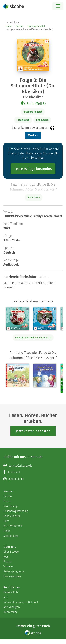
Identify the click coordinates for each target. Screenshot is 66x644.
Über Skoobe (11, 552)
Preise (7, 501)
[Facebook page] (33, 472)
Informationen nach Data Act (21, 602)
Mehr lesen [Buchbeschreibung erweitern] (34, 197)
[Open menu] (58, 6)
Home (9, 26)
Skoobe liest (11, 536)
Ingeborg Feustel (36, 26)
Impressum (10, 612)
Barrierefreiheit (13, 526)
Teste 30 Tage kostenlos (33, 169)
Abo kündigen (12, 607)
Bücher (20, 26)
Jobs (6, 557)
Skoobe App (11, 506)
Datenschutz (11, 592)
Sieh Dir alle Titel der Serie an (33, 338)
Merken (33, 135)
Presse (7, 562)
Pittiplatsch (23, 120)
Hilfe (6, 521)
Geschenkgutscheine (16, 511)
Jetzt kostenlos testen (33, 431)
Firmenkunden (12, 576)
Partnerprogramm (14, 571)
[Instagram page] (33, 479)
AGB (6, 597)
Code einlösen (12, 516)
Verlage (8, 567)
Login (7, 531)
